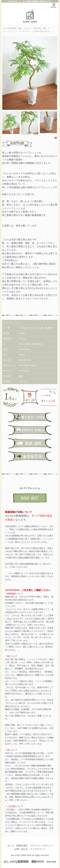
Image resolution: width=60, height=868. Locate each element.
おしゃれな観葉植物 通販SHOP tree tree (30, 862)
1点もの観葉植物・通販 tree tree (16, 28)
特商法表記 (22, 846)
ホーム (11, 846)
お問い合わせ (21, 849)
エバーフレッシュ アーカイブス (16, 31)
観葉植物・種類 (40, 28)
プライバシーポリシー (41, 846)
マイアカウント (38, 849)
